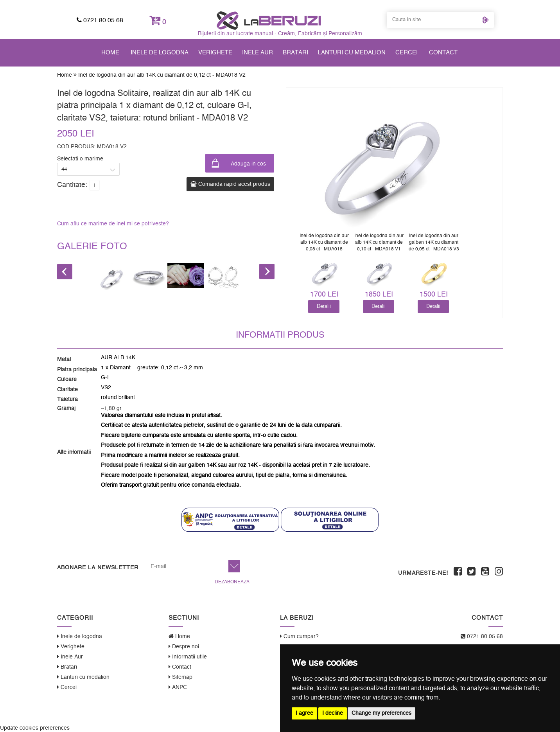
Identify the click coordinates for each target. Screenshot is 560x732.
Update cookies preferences (35, 728)
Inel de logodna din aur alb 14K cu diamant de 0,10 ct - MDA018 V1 (379, 242)
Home (110, 53)
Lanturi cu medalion (352, 53)
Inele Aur (258, 53)
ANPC (178, 687)
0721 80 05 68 (100, 20)
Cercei (407, 53)
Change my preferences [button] (381, 713)
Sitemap (180, 677)
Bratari (295, 53)
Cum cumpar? (299, 636)
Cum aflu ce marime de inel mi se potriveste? (113, 224)
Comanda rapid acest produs (230, 184)
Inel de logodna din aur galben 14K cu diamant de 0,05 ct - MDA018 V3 (434, 242)
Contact (443, 53)
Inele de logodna (160, 53)
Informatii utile (188, 657)
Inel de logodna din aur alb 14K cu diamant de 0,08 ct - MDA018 (324, 242)
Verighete (215, 53)
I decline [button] (333, 713)
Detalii (324, 306)
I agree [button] (304, 713)
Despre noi (184, 647)
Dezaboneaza (232, 582)
